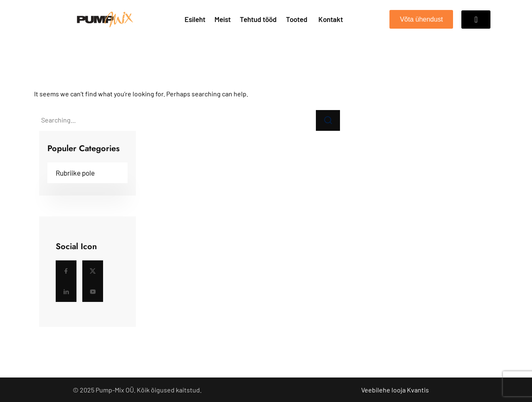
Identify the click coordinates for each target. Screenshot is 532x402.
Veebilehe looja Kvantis (395, 390)
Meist (223, 19)
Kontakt (331, 19)
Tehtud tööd (258, 19)
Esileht (195, 19)
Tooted (297, 19)
